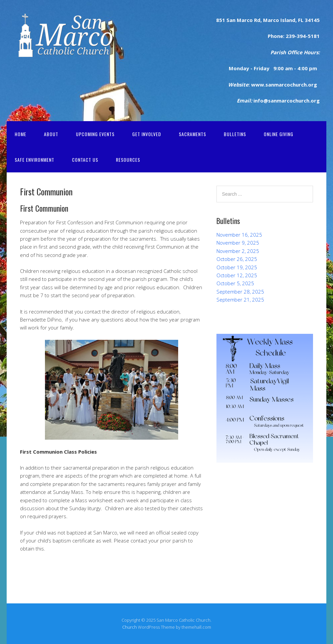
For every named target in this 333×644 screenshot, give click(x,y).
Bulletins (235, 134)
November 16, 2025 (239, 235)
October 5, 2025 (235, 283)
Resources (128, 160)
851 (221, 20)
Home (20, 134)
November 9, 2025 (238, 243)
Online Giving (279, 134)
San (230, 20)
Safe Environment (34, 160)
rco (249, 20)
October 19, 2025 (237, 267)
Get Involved (147, 134)
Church (130, 627)
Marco (270, 20)
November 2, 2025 (238, 251)
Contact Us (85, 160)
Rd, (257, 20)
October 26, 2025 (237, 259)
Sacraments (192, 134)
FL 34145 (308, 20)
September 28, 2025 (240, 292)
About (51, 134)
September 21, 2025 (240, 300)
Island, (288, 20)
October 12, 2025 (237, 275)
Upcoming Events (95, 134)
